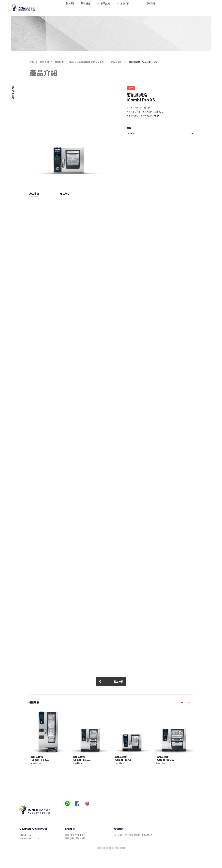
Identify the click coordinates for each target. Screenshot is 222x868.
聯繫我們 (70, 829)
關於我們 (81, 7)
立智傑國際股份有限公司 (33, 829)
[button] (182, 703)
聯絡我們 (152, 7)
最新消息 (96, 7)
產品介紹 (115, 7)
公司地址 (119, 829)
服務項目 (133, 7)
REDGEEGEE (120, 848)
